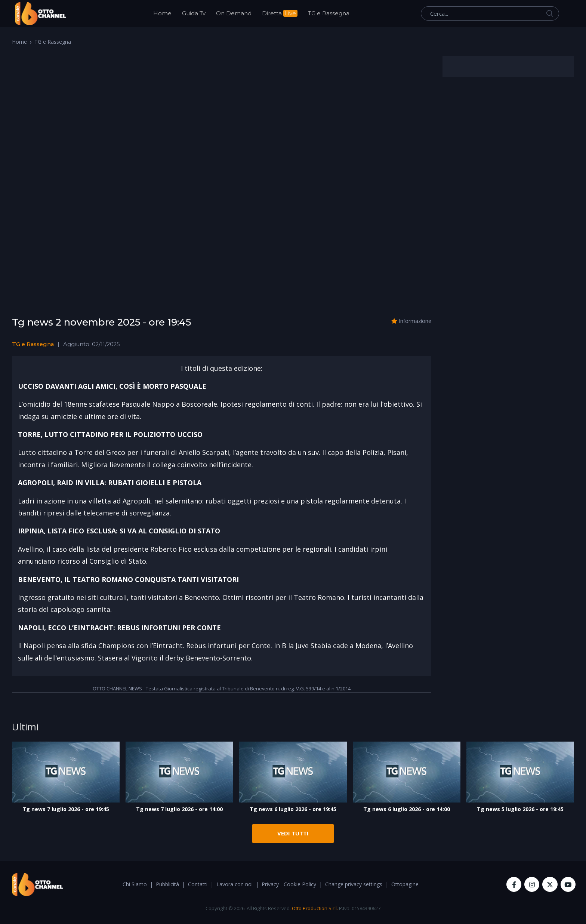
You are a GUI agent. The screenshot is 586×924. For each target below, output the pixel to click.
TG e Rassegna (329, 13)
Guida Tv (194, 13)
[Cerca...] (490, 13)
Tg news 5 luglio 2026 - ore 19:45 (520, 809)
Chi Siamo (135, 884)
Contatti (198, 884)
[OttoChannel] (40, 14)
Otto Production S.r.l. (315, 908)
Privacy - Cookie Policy (289, 884)
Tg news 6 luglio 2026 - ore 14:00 (407, 809)
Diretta (280, 13)
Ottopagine (405, 884)
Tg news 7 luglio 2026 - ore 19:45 (66, 809)
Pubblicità (167, 884)
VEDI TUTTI (293, 833)
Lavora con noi (235, 884)
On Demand (234, 13)
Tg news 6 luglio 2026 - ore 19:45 (293, 809)
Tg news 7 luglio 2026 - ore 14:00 (179, 809)
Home (162, 13)
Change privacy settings (354, 884)
